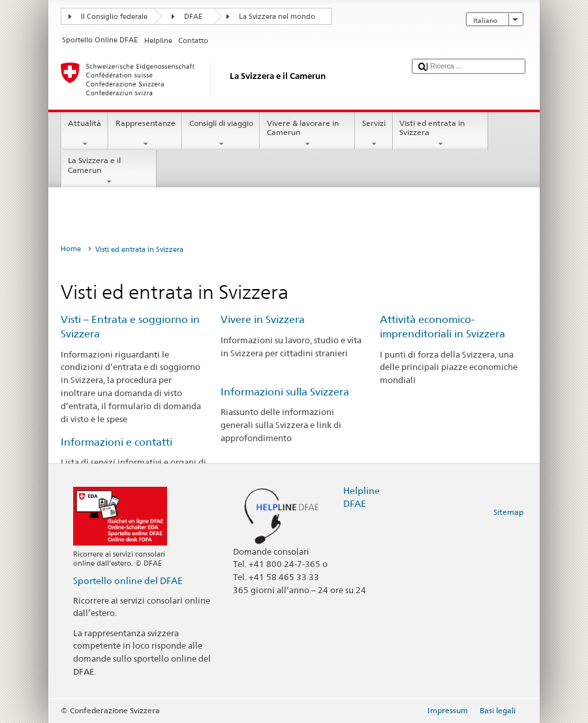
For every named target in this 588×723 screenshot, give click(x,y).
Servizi (374, 134)
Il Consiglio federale (114, 17)
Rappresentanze (145, 134)
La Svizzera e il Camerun (109, 171)
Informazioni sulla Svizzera (285, 392)
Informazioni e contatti (116, 442)
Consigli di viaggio (221, 134)
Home (71, 249)
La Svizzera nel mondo (277, 17)
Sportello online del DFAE (128, 580)
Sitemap (508, 512)
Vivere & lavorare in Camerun (307, 134)
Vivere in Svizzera (263, 319)
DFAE (193, 17)
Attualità (85, 134)
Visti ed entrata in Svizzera (441, 134)
